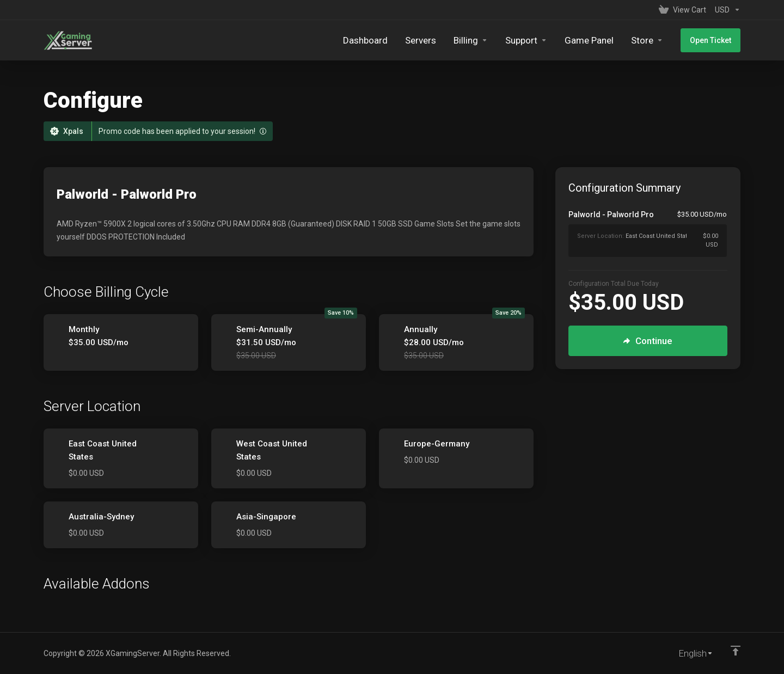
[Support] (526, 40)
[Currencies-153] (725, 10)
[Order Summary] (654, 233)
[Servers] (421, 40)
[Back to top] (736, 651)
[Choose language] (688, 653)
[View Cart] (682, 10)
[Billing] (471, 40)
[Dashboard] (365, 40)
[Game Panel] (589, 40)
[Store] (647, 40)
